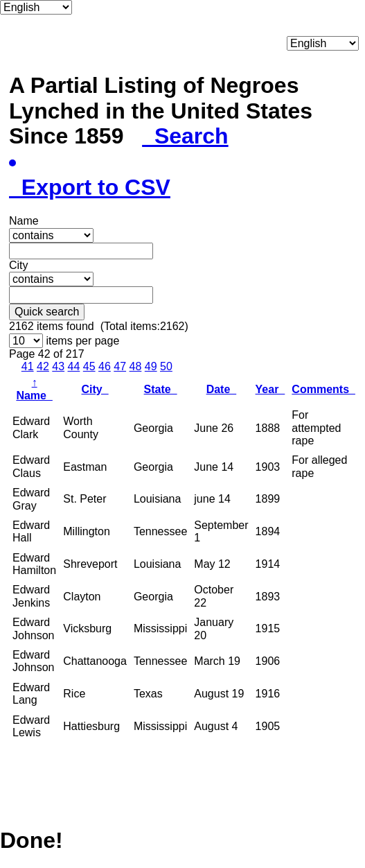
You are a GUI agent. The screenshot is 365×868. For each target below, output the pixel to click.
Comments (323, 389)
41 (28, 366)
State (161, 389)
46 (105, 366)
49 (151, 366)
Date (222, 389)
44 (74, 366)
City (95, 389)
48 (136, 366)
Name (34, 389)
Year (270, 389)
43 (58, 366)
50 (166, 366)
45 (89, 366)
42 (43, 366)
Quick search (47, 312)
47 (120, 366)
